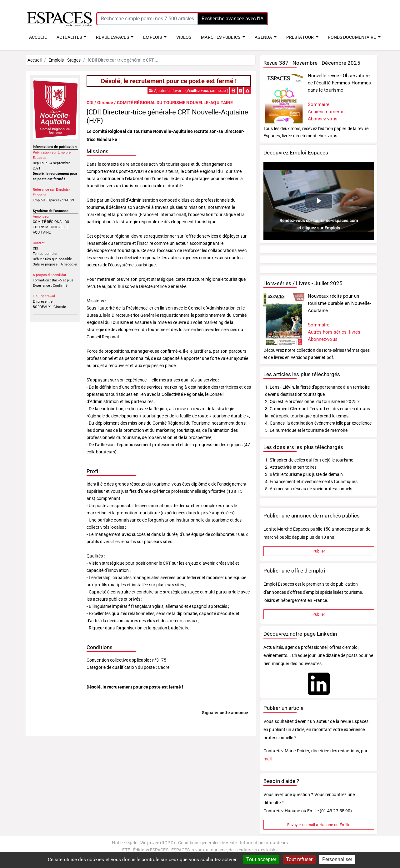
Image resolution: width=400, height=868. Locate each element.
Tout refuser (299, 859)
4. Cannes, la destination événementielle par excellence (318, 423)
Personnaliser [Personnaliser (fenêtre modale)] (337, 859)
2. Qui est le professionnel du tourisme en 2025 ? (312, 401)
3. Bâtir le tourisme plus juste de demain (304, 474)
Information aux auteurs (264, 843)
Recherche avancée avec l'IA (232, 19)
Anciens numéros (326, 112)
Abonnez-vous (323, 119)
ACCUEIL (38, 37)
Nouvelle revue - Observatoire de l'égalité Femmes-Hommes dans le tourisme (340, 83)
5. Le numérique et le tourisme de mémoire (306, 430)
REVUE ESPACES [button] (113, 37)
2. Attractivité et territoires (291, 467)
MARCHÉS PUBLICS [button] (221, 37)
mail (267, 759)
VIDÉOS (184, 37)
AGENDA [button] (264, 37)
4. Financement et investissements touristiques (311, 482)
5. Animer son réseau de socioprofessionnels (309, 489)
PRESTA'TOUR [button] (300, 37)
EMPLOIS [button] (153, 37)
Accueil (35, 60)
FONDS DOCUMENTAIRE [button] (353, 37)
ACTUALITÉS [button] (70, 37)
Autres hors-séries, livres (334, 332)
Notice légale (124, 843)
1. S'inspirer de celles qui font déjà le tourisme (309, 460)
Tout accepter (261, 859)
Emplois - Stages (65, 60)
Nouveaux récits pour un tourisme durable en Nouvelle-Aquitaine (340, 303)
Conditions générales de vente (207, 843)
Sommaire (319, 104)
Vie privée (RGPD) (158, 843)
